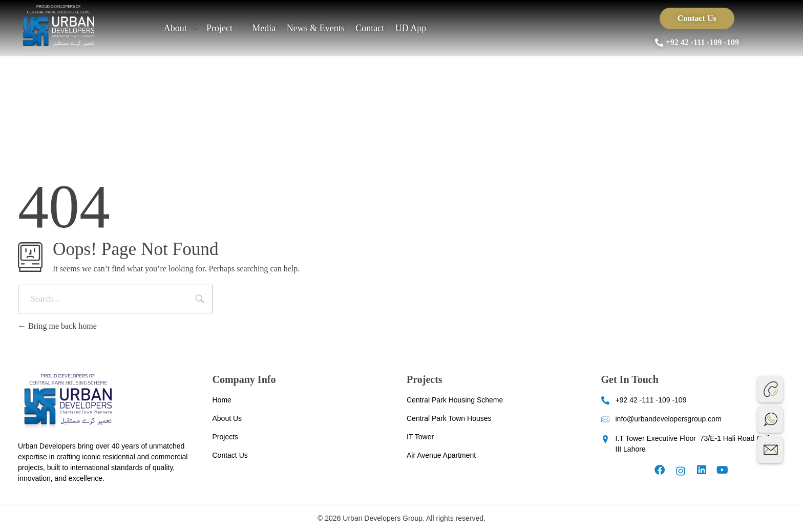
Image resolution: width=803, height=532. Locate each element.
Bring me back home (57, 326)
